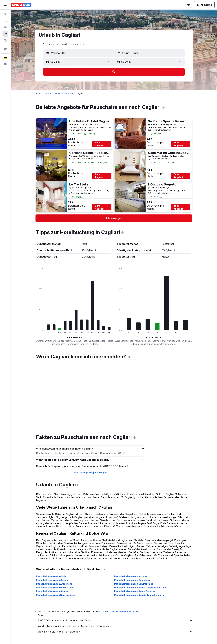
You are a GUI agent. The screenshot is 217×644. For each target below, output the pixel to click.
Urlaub (38, 93)
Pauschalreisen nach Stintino (53, 524)
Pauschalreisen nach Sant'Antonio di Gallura (139, 528)
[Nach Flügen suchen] (5, 14)
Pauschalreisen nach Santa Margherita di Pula (140, 521)
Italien (58, 93)
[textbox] (78, 53)
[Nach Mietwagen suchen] (5, 27)
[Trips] (5, 49)
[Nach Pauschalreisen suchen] (5, 34)
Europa (48, 93)
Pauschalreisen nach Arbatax (131, 509)
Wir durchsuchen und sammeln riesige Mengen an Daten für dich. (115, 559)
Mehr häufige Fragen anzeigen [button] (90, 406)
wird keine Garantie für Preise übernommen (119, 544)
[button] (5, 5)
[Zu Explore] (5, 40)
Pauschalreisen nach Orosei (52, 513)
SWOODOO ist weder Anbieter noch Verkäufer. (115, 554)
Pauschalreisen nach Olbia (51, 509)
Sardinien (68, 93)
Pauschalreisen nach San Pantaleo (134, 517)
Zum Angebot (100, 144)
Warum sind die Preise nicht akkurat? (115, 565)
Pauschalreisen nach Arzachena (54, 517)
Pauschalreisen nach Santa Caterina (135, 524)
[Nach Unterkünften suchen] (5, 21)
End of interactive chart (36, 331)
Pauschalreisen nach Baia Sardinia (56, 528)
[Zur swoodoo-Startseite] (21, 5)
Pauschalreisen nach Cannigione (133, 513)
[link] (114, 218)
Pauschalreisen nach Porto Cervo (55, 521)
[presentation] (163, 107)
